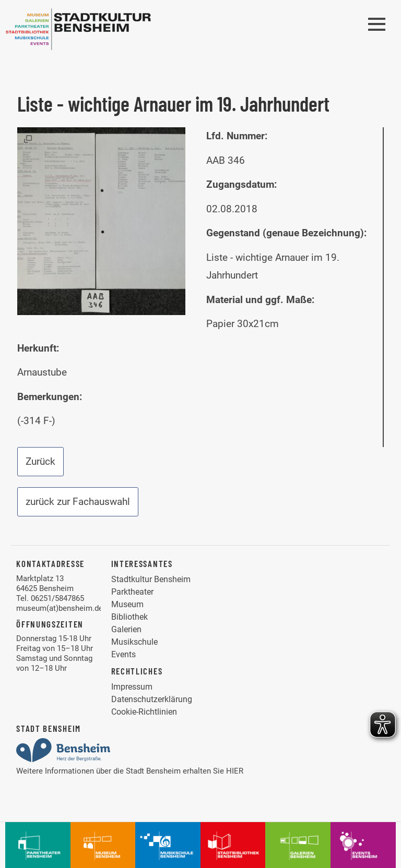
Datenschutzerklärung (152, 699)
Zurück (40, 461)
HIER (235, 771)
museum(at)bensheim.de (60, 608)
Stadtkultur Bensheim (151, 579)
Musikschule (134, 642)
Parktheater (132, 592)
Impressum (132, 687)
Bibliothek (129, 617)
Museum (127, 604)
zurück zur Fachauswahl (78, 502)
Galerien (126, 629)
